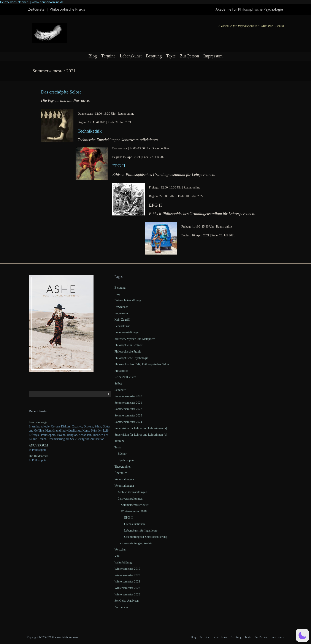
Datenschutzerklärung (128, 300)
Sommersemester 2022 (128, 409)
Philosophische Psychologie (131, 358)
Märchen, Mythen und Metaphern (135, 339)
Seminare (120, 390)
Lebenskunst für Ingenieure (141, 531)
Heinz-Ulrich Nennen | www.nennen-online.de (32, 2)
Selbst (118, 384)
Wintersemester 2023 (127, 594)
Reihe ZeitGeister (125, 377)
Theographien (123, 467)
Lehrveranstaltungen (127, 332)
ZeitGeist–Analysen (127, 601)
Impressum (213, 56)
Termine (108, 56)
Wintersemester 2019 (127, 569)
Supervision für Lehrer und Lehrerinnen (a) (141, 428)
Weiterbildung (123, 563)
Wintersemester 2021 (127, 581)
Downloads (121, 307)
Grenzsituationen (135, 524)
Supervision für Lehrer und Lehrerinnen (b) (141, 435)
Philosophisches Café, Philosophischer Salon (142, 364)
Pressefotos (121, 371)
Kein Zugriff (122, 320)
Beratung (154, 56)
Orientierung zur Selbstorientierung (146, 537)
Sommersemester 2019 (135, 505)
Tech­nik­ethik (90, 131)
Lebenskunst (131, 56)
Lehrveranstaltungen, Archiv (135, 543)
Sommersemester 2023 (128, 415)
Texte (171, 56)
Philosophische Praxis (128, 352)
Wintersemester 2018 (134, 511)
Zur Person (189, 56)
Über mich (121, 473)
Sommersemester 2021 (128, 403)
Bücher (122, 454)
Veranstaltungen (124, 479)
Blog (93, 56)
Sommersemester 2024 (128, 422)
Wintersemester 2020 (127, 575)
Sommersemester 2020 (128, 396)
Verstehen (120, 550)
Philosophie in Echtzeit (129, 345)
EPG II (119, 166)
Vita (117, 556)
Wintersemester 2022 (127, 588)
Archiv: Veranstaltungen (132, 492)
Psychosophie (126, 460)
